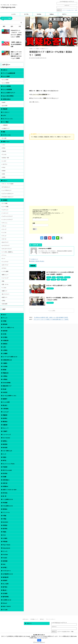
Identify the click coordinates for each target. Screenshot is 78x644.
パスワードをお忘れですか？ (68, 10)
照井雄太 (5, 509)
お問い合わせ (25, 619)
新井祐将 (5, 324)
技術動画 (5, 200)
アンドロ (4, 155)
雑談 (4, 132)
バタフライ (5, 164)
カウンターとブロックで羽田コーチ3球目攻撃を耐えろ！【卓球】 (51, 319)
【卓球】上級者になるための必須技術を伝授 (16, 44)
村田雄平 (33, 261)
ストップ (4, 229)
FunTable (5, 555)
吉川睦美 (5, 593)
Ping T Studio (6, 545)
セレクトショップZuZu (9, 464)
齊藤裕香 (5, 415)
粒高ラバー (5, 297)
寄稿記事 (5, 109)
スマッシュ (5, 223)
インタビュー (6, 112)
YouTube (39, 14)
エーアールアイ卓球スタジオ (10, 357)
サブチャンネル (7, 135)
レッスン (14, 14)
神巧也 (5, 460)
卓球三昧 (5, 483)
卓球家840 (5, 486)
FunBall (5, 558)
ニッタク (4, 161)
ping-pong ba (6, 548)
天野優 (5, 321)
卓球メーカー (6, 142)
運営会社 (42, 619)
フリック (4, 236)
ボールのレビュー (6, 187)
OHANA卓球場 (7, 383)
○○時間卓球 (5, 125)
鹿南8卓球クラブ (7, 386)
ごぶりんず (6, 412)
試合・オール (5, 284)
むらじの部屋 (6, 76)
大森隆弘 (5, 363)
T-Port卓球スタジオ (8, 506)
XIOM (3, 174)
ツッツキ (4, 233)
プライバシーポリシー (51, 619)
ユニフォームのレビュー (8, 194)
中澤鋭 (5, 516)
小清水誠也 (6, 409)
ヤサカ (4, 167)
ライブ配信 (6, 122)
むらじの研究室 (7, 86)
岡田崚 (5, 370)
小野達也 (5, 379)
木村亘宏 (5, 392)
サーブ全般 (5, 203)
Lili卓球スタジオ (7, 600)
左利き (4, 301)
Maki (4, 564)
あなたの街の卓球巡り (8, 96)
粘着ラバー (5, 291)
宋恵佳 (5, 457)
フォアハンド (5, 210)
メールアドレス (37, 218)
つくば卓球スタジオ (8, 499)
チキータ (4, 239)
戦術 (3, 281)
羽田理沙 (5, 525)
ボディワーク (5, 265)
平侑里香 (5, 467)
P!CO (4, 535)
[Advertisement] (52, 75)
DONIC (4, 171)
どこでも (26, 14)
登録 (76, 10)
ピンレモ (5, 551)
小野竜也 (5, 376)
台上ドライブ (5, 242)
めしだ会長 (6, 584)
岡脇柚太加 (6, 373)
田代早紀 (5, 473)
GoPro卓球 (5, 304)
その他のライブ (34, 259)
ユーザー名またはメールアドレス (67, 2)
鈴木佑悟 (5, 448)
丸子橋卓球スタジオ (8, 574)
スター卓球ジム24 (7, 451)
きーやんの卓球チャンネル (10, 396)
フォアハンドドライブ (7, 216)
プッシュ (4, 255)
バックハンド (5, 213)
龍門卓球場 (6, 597)
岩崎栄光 (5, 344)
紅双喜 (4, 177)
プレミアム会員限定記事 (9, 73)
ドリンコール (6, 512)
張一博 (5, 496)
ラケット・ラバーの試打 (8, 184)
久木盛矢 (5, 538)
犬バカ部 (4, 138)
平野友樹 (5, 542)
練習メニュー (5, 275)
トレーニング (5, 278)
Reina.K (5, 603)
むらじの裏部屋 (6, 83)
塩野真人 (5, 441)
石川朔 (5, 334)
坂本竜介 (5, 418)
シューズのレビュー (7, 190)
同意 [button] (39, 640)
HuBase (52, 14)
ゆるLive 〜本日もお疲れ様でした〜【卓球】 (59, 285)
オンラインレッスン (8, 119)
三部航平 (5, 431)
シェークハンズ (7, 435)
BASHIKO (5, 522)
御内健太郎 (6, 577)
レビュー (5, 181)
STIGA (4, 148)
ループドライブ (6, 245)
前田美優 (5, 561)
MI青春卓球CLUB (7, 360)
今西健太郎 (6, 341)
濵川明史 (5, 529)
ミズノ (4, 145)
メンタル (4, 288)
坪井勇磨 (5, 503)
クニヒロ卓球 (6, 402)
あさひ (5, 315)
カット (4, 258)
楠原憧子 (5, 399)
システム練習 (5, 271)
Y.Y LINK (5, 610)
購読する (28, 623)
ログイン (64, 14)
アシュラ (5, 318)
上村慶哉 (5, 353)
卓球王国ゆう (6, 480)
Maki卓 (4, 102)
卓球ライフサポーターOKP (10, 490)
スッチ (5, 454)
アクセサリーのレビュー (8, 197)
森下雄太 (5, 587)
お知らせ (5, 70)
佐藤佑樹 (5, 425)
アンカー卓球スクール (8, 328)
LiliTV (4, 115)
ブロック (4, 226)
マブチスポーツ (7, 571)
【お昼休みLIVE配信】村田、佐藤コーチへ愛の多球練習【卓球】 (51, 317)
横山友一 (5, 590)
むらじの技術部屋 (7, 89)
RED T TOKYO (7, 606)
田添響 (5, 477)
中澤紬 (5, 519)
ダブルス (4, 268)
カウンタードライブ (7, 249)
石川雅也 (5, 337)
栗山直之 (42, 261)
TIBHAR (4, 151)
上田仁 (5, 347)
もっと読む (52, 311)
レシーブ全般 (5, 207)
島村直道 (5, 444)
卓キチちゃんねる (7, 470)
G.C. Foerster (6, 438)
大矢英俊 (5, 366)
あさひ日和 (5, 106)
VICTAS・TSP (5, 158)
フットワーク (5, 262)
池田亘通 (5, 331)
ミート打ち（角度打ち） (8, 252)
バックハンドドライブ (7, 220)
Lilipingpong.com (8, 7)
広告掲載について (34, 619)
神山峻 (5, 389)
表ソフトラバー (6, 294)
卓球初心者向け (7, 99)
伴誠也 (5, 532)
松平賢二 (5, 568)
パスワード (67, 5)
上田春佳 (5, 350)
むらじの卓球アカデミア (9, 93)
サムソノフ (6, 428)
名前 (34, 223)
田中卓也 (5, 493)
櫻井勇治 (38, 261)
